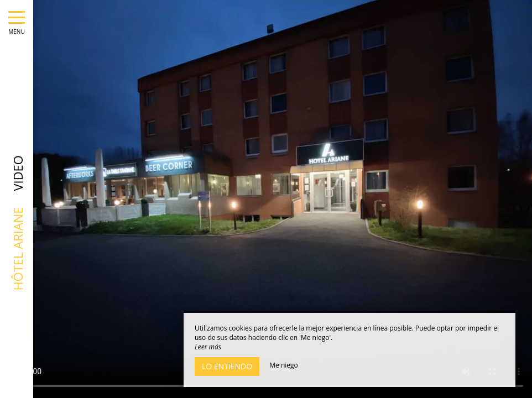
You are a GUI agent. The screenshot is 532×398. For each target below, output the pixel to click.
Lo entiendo (227, 366)
